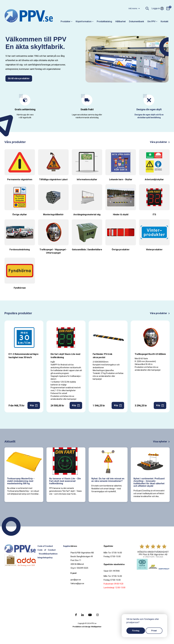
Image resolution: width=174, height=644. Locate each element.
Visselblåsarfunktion (48, 554)
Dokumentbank (136, 21)
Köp (34, 405)
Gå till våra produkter (19, 78)
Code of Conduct (45, 546)
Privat (154, 631)
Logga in (158, 8)
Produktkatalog (104, 21)
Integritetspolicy (45, 558)
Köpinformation (85, 21)
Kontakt (164, 21)
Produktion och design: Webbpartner (87, 627)
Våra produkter (160, 142)
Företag (136, 631)
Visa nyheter (161, 441)
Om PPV (152, 21)
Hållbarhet (121, 21)
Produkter (66, 21)
